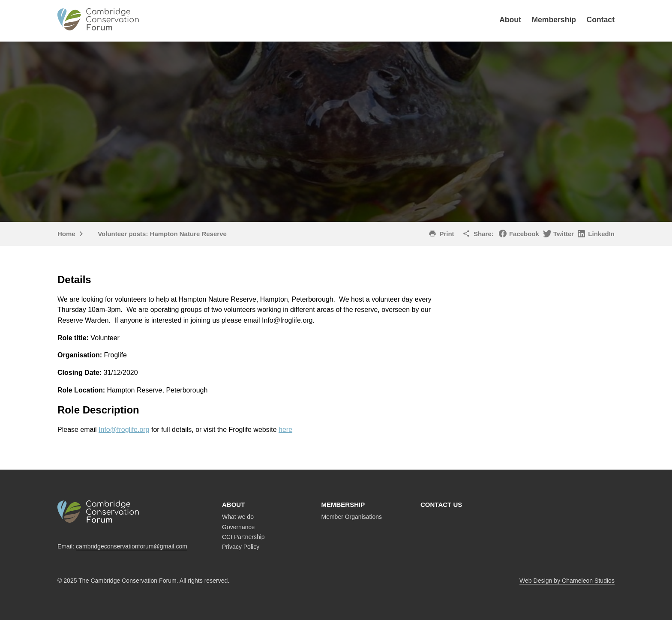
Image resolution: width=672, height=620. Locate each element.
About (510, 20)
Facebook (524, 234)
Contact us (441, 505)
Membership (554, 20)
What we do (238, 517)
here (285, 430)
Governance (238, 527)
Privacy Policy (241, 547)
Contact (601, 20)
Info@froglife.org (124, 430)
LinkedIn (601, 234)
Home (66, 234)
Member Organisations (352, 517)
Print (447, 234)
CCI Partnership (243, 537)
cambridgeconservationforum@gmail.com (132, 546)
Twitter (564, 234)
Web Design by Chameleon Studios (567, 581)
